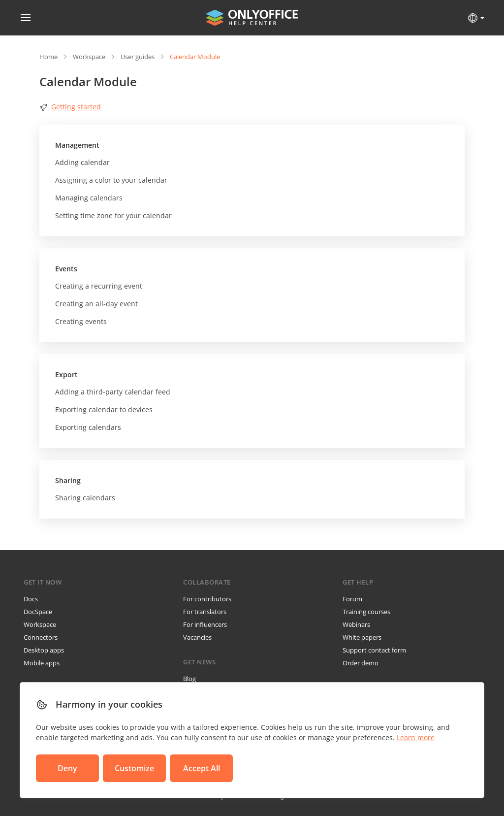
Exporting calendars (88, 427)
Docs (31, 599)
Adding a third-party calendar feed (113, 392)
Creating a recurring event (99, 286)
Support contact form (374, 650)
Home (48, 57)
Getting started (70, 107)
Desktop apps (44, 650)
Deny (67, 768)
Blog (189, 679)
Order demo (361, 663)
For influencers (205, 624)
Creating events (81, 321)
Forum (352, 599)
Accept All (202, 768)
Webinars (356, 624)
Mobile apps (42, 663)
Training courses (366, 612)
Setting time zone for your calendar (113, 215)
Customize (134, 768)
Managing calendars (89, 198)
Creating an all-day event (96, 304)
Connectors (41, 637)
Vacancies (197, 637)
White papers (362, 637)
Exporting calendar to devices (104, 409)
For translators (205, 612)
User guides (138, 57)
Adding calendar (82, 162)
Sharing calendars (85, 498)
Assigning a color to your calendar (111, 180)
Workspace (89, 57)
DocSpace (38, 612)
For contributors (207, 599)
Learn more (416, 737)
